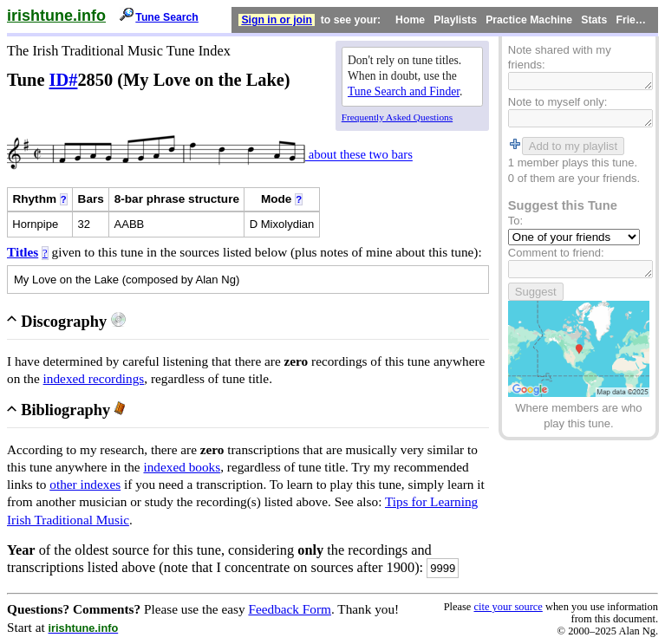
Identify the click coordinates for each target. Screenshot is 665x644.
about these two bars (359, 155)
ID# (64, 80)
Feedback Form (290, 609)
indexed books (182, 467)
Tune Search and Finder (404, 91)
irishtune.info (56, 16)
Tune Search (167, 17)
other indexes (85, 484)
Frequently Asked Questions (397, 117)
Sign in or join (277, 20)
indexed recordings (94, 378)
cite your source (508, 607)
